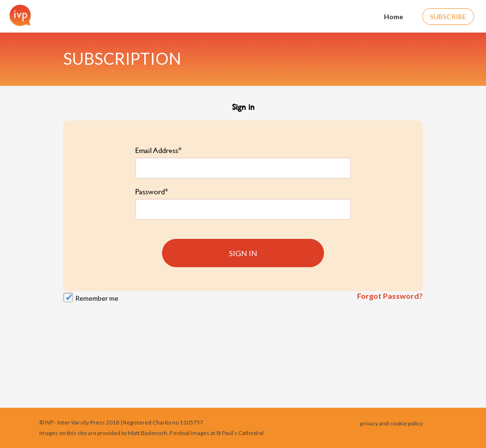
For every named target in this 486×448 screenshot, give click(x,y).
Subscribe (448, 17)
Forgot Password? (390, 296)
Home (388, 16)
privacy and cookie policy (391, 423)
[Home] (18, 15)
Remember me (97, 298)
